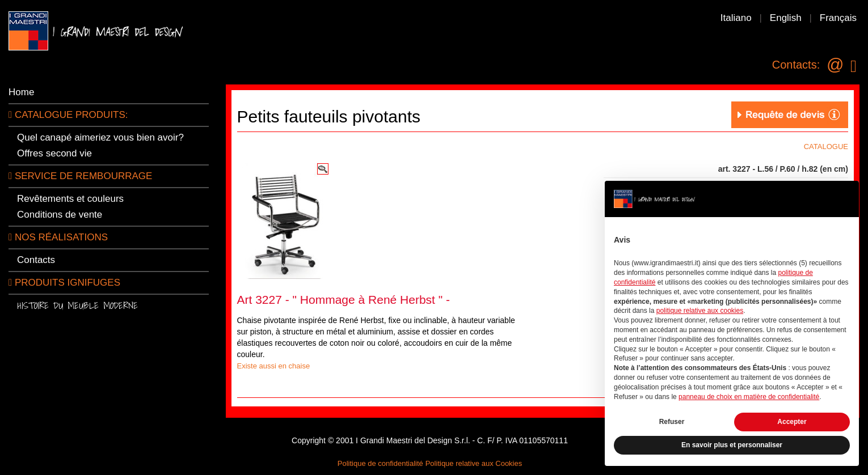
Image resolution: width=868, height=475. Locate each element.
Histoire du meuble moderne (77, 305)
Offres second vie (54, 153)
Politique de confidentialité (380, 463)
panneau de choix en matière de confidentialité (749, 397)
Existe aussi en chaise (274, 366)
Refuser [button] (672, 422)
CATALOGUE (826, 147)
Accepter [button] (792, 422)
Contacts (36, 260)
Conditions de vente (60, 215)
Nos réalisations (58, 237)
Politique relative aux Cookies (474, 463)
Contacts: (796, 65)
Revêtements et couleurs (70, 199)
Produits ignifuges (64, 283)
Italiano (736, 18)
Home (21, 92)
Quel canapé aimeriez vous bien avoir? (100, 137)
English (786, 18)
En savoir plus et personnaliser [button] (732, 445)
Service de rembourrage (80, 176)
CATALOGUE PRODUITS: (68, 115)
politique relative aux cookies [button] (700, 311)
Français (838, 18)
